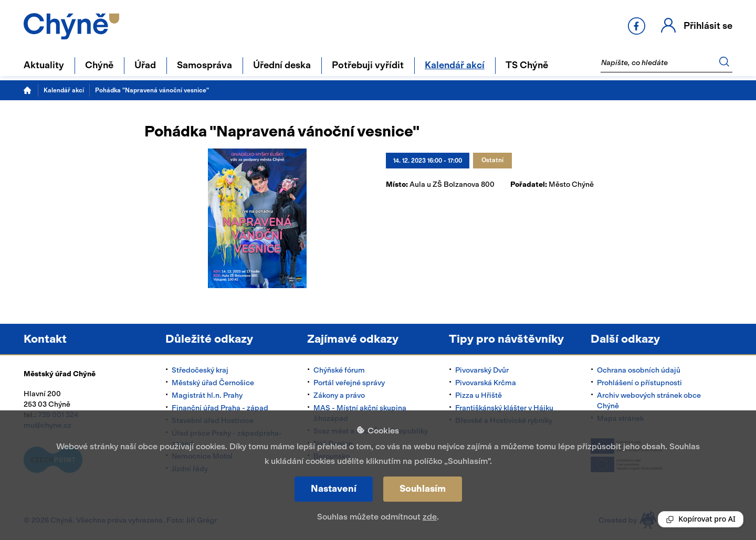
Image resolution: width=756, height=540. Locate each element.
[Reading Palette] (701, 519)
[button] (695, 26)
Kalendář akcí (64, 90)
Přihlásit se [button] (706, 25)
